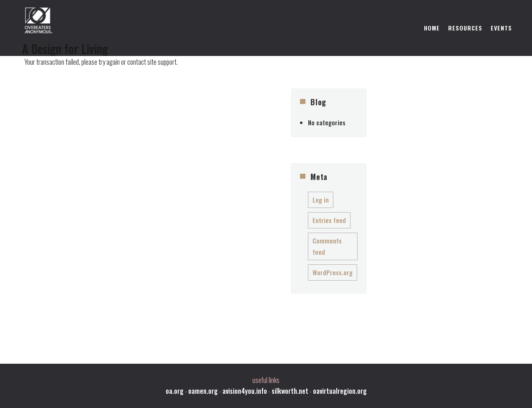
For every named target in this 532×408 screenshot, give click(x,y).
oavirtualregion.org (340, 391)
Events (501, 28)
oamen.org (203, 391)
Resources (465, 28)
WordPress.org (333, 272)
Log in (321, 200)
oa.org (175, 391)
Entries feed (329, 220)
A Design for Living (65, 49)
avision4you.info (245, 391)
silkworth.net (290, 391)
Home (432, 28)
